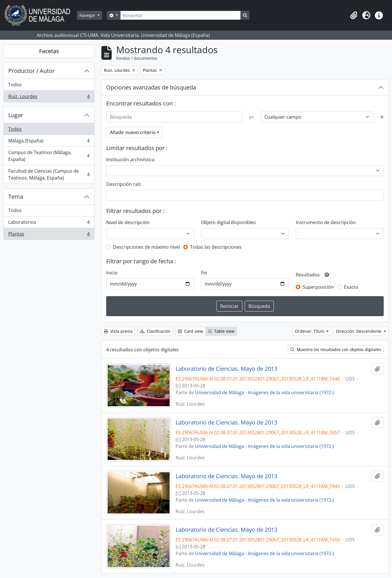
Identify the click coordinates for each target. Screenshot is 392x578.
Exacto (351, 287)
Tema (16, 197)
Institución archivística (130, 160)
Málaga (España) (49, 142)
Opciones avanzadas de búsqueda (151, 87)
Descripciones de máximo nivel (146, 247)
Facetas (49, 51)
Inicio (112, 273)
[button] (354, 15)
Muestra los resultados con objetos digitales (336, 349)
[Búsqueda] (180, 15)
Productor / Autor (31, 71)
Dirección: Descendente (359, 331)
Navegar (88, 15)
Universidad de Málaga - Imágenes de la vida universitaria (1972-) (265, 392)
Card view (190, 331)
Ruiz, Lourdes (49, 97)
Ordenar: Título (310, 331)
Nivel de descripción (128, 222)
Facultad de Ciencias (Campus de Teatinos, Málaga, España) (49, 174)
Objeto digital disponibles (228, 222)
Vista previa (118, 331)
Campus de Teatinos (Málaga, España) (49, 156)
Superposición (318, 287)
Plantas (49, 235)
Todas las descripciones (216, 247)
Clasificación (155, 331)
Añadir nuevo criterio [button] (133, 132)
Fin (204, 273)
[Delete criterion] (382, 117)
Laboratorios (49, 223)
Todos (15, 85)
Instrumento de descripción (326, 222)
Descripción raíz (124, 184)
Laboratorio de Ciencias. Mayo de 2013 (226, 369)
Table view (221, 331)
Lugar (16, 115)
